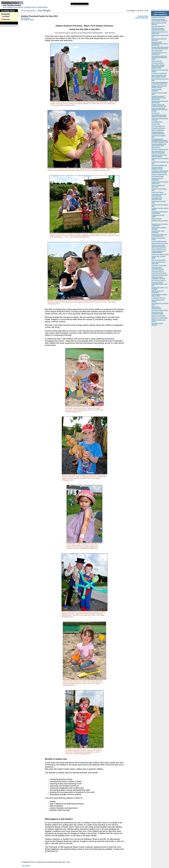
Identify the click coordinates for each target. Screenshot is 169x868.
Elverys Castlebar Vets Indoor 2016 (158, 186)
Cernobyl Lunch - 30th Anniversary (158, 232)
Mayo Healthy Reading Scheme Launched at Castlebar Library (158, 66)
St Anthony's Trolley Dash (159, 265)
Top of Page (26, 865)
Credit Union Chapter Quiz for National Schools (159, 235)
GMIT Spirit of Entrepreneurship (156, 307)
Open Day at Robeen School (160, 149)
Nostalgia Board (42, 7)
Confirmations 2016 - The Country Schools (159, 195)
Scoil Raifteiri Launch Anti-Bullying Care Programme (159, 116)
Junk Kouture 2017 (157, 50)
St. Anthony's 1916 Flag (158, 298)
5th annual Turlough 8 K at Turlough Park (159, 53)
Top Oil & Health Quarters (159, 241)
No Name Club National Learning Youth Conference (159, 20)
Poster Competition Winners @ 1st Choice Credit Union (160, 83)
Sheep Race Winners (158, 271)
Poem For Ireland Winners (159, 174)
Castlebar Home (8, 11)
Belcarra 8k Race (156, 218)
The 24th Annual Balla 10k (159, 165)
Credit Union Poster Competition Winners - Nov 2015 (159, 284)
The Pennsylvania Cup (158, 126)
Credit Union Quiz (157, 61)
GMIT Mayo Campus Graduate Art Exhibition (158, 29)
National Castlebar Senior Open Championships (159, 145)
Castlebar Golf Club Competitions (157, 179)
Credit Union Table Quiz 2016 (160, 254)
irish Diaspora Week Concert (160, 310)
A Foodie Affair (156, 124)
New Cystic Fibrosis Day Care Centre (159, 263)
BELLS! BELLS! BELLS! (158, 280)
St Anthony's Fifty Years (158, 17)
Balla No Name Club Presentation (157, 292)
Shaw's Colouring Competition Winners (158, 268)
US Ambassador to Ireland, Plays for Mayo (159, 295)
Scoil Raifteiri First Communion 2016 (157, 198)
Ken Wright (6, 16)
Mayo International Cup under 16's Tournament (158, 152)
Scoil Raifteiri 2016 (157, 122)
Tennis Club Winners (157, 192)
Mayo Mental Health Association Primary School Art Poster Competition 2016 (160, 140)
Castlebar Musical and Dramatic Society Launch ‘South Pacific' (159, 98)
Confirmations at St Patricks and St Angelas (160, 212)
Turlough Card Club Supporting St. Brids (157, 313)
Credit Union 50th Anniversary (157, 90)
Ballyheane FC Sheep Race (160, 275)
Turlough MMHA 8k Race (159, 249)
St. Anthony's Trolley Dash (159, 73)
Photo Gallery (18, 7)
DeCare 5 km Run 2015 (158, 316)
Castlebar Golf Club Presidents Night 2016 (158, 133)
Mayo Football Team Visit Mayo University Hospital (159, 76)
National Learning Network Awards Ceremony (159, 86)
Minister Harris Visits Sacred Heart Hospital (160, 102)
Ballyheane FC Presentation (160, 318)
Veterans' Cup (156, 113)
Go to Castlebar (8, 7)
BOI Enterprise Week (158, 176)
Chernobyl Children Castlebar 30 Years (157, 168)
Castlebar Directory (30, 7)
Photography (6, 14)
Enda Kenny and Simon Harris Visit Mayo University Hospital (159, 109)
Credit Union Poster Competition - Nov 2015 (158, 278)
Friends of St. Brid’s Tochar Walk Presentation (159, 156)
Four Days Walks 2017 (158, 26)
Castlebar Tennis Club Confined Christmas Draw (159, 105)
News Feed (7, 19)
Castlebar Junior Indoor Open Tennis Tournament (159, 246)
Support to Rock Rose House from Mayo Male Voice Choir (160, 48)
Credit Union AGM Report (159, 273)
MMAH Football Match (158, 130)
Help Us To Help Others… (159, 260)
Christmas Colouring (157, 63)
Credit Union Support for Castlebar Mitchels (159, 252)
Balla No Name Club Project (160, 243)
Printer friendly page (142, 18)
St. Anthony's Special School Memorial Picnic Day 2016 (160, 171)
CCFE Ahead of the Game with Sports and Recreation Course (159, 57)
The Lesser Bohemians (158, 128)
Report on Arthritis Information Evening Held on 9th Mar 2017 (160, 44)
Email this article (143, 16)
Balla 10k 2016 (156, 147)
